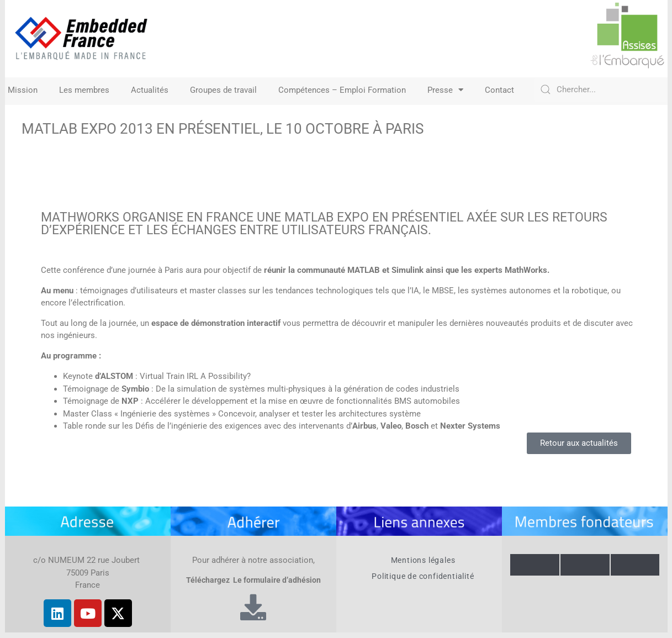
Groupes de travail (223, 90)
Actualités (150, 90)
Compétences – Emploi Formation (342, 90)
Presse (445, 90)
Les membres (84, 90)
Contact (499, 90)
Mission (23, 90)
